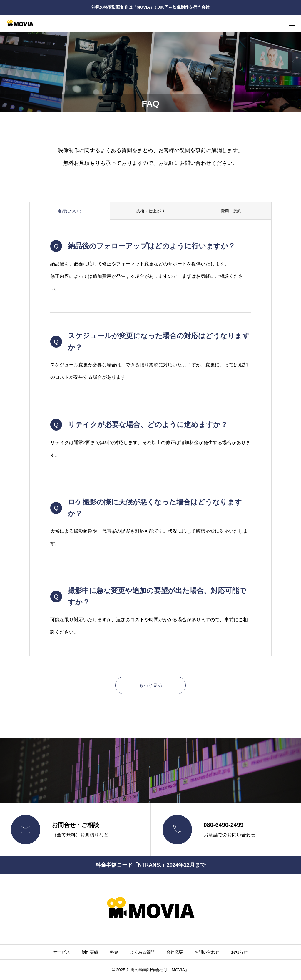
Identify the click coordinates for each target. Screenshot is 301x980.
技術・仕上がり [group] (150, 211)
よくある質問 (142, 952)
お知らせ (239, 952)
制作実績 (90, 952)
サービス (62, 952)
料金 (114, 952)
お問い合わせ (207, 952)
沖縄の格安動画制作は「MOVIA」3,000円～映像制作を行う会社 (151, 7)
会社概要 (175, 952)
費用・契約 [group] (231, 211)
